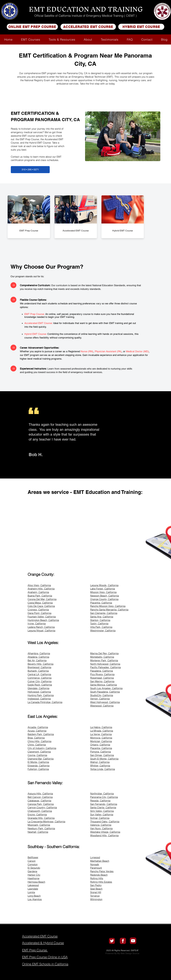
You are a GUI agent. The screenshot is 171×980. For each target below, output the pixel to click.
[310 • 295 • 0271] (30, 170)
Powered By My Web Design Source (122, 953)
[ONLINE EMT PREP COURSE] (32, 27)
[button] (31, 39)
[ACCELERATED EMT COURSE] (88, 27)
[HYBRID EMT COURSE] (141, 27)
